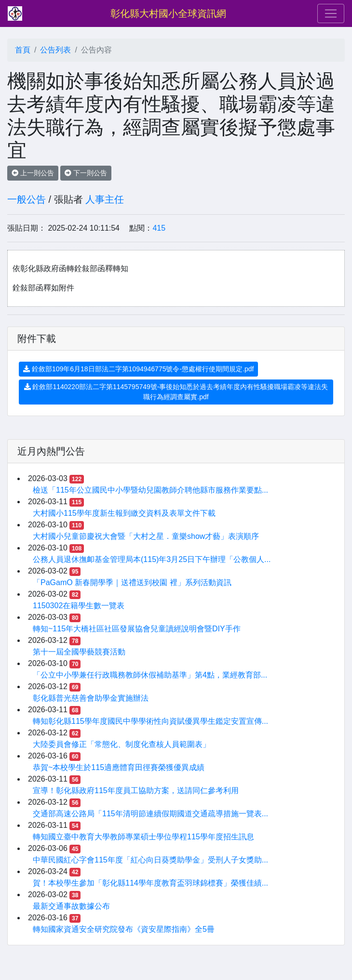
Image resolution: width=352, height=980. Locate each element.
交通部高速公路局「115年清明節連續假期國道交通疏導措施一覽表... (150, 814)
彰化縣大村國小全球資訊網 (168, 13)
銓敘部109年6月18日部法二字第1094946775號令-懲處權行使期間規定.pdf (138, 369)
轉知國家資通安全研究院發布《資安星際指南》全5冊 (124, 929)
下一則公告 (86, 173)
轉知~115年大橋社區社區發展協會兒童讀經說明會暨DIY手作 (137, 629)
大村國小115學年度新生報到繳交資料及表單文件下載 (124, 513)
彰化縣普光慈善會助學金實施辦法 (91, 698)
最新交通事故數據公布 (71, 906)
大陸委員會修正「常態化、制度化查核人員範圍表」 (122, 744)
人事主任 (105, 199)
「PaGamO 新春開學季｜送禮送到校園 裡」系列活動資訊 (132, 582)
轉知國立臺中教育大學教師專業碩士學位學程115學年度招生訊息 (143, 837)
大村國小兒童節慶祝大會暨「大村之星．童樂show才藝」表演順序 (146, 536)
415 (159, 228)
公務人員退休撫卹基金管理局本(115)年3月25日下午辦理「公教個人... (152, 559)
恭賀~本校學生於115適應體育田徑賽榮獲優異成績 (119, 767)
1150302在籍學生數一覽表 (79, 606)
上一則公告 (33, 173)
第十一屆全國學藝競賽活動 (79, 652)
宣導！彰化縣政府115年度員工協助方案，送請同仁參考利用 (136, 791)
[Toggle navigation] (331, 13)
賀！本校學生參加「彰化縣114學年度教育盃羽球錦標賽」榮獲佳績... (150, 883)
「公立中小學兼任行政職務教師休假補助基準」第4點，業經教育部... (150, 675)
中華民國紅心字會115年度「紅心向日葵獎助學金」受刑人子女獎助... (150, 860)
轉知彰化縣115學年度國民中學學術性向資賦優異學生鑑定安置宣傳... (150, 721)
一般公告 (27, 199)
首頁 (23, 50)
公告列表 (55, 50)
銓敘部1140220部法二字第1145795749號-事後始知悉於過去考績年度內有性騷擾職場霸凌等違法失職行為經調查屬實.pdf (176, 392)
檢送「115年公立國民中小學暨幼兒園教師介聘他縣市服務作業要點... (150, 490)
